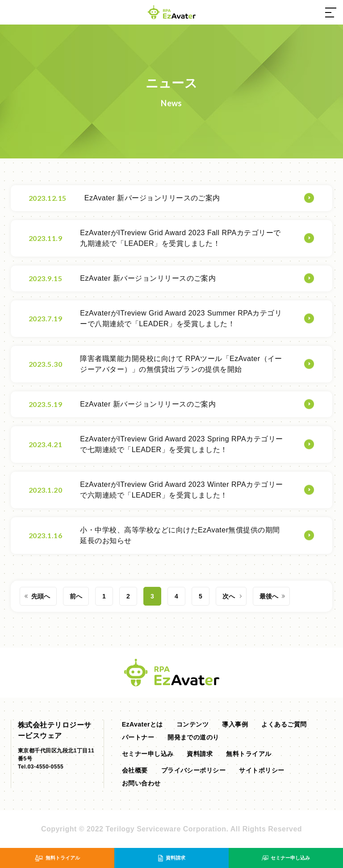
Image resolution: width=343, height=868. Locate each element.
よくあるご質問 (284, 724)
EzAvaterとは (142, 724)
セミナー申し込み (148, 754)
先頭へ (41, 596)
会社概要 (135, 770)
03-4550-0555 (46, 767)
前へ (76, 596)
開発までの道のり (193, 737)
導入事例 (235, 724)
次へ (229, 596)
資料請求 (200, 754)
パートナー (138, 737)
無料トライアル (249, 754)
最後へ (269, 596)
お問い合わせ (141, 783)
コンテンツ (192, 724)
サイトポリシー (261, 770)
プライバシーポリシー (194, 770)
